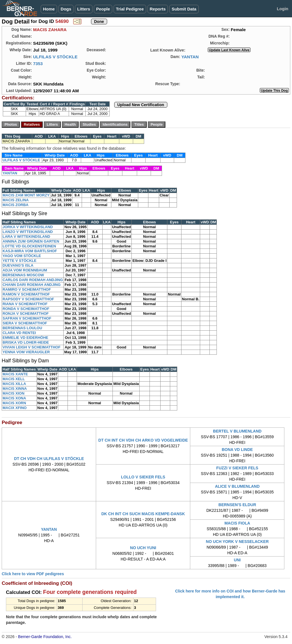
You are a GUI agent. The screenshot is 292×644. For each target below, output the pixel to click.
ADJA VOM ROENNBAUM (25, 270)
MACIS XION (13, 393)
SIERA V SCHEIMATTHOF (25, 323)
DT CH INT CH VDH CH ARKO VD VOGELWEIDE (143, 440)
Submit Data (184, 9)
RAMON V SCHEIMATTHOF (26, 294)
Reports (158, 9)
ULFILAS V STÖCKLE (55, 57)
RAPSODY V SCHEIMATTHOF (28, 299)
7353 (38, 64)
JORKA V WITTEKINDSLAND (28, 227)
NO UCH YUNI (143, 548)
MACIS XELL (14, 379)
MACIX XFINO (15, 408)
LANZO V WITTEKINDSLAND (28, 232)
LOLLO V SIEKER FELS (143, 477)
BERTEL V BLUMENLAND (237, 431)
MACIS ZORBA (16, 205)
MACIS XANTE (15, 374)
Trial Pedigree (130, 9)
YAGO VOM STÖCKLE (22, 256)
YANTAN (190, 57)
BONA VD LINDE (237, 450)
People (103, 9)
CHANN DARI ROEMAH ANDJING (32, 285)
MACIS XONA (14, 398)
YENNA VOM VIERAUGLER (26, 352)
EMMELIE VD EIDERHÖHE (25, 338)
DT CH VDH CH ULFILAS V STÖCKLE (49, 459)
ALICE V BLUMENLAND (237, 486)
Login (283, 9)
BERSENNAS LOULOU (22, 328)
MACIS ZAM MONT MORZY (26, 195)
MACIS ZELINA (16, 200)
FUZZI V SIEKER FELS (237, 468)
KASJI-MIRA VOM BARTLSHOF (30, 251)
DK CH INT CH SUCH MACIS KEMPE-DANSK (143, 514)
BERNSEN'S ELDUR (237, 505)
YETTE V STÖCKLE (20, 261)
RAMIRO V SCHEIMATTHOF (27, 289)
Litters (84, 9)
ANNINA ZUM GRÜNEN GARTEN (31, 241)
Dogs (66, 9)
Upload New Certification (141, 105)
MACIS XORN (14, 403)
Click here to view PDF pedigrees (33, 574)
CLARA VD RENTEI (19, 333)
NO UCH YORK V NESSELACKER (237, 542)
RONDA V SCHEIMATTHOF (26, 309)
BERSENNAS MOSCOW (23, 275)
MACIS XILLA (14, 384)
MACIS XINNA (15, 389)
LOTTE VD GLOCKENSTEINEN (29, 246)
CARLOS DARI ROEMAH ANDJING (33, 280)
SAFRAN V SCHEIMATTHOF (27, 318)
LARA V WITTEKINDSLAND (26, 237)
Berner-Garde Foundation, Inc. (45, 637)
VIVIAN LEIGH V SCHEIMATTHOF (32, 347)
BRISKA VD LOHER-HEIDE (26, 342)
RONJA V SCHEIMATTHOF (26, 314)
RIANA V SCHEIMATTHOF (25, 304)
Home (49, 9)
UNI (237, 560)
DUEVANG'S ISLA (18, 265)
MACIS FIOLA (237, 523)
